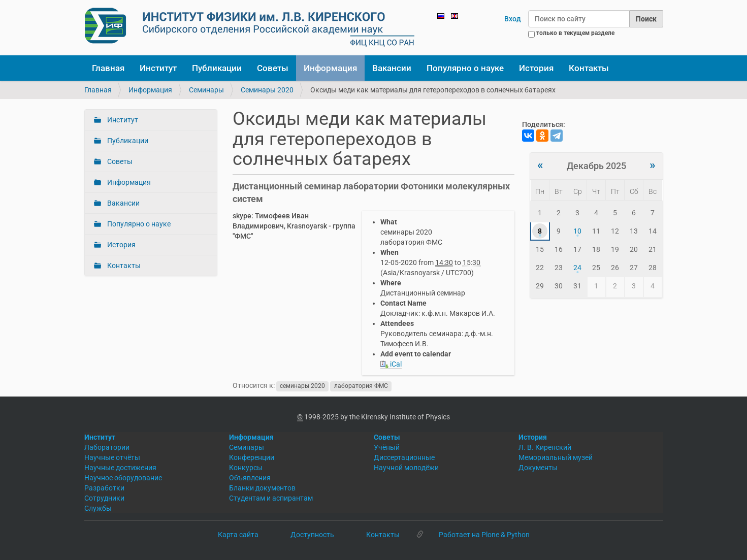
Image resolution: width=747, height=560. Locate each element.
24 (577, 268)
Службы (98, 508)
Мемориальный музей (556, 457)
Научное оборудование (123, 478)
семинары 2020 (302, 386)
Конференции (252, 457)
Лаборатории (107, 447)
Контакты (589, 68)
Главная (108, 68)
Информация (330, 68)
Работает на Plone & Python (484, 535)
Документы (538, 468)
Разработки (104, 488)
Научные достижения (120, 468)
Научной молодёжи (406, 468)
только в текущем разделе (575, 33)
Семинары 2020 (267, 90)
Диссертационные (404, 457)
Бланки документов (262, 488)
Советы (273, 68)
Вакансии (392, 68)
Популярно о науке (465, 68)
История (536, 68)
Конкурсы (246, 468)
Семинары (206, 90)
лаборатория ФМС (361, 386)
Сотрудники (104, 498)
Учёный (387, 447)
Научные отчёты (112, 457)
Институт (158, 68)
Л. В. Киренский (545, 447)
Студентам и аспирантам (271, 498)
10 (577, 231)
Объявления (250, 478)
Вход (513, 19)
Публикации (217, 68)
